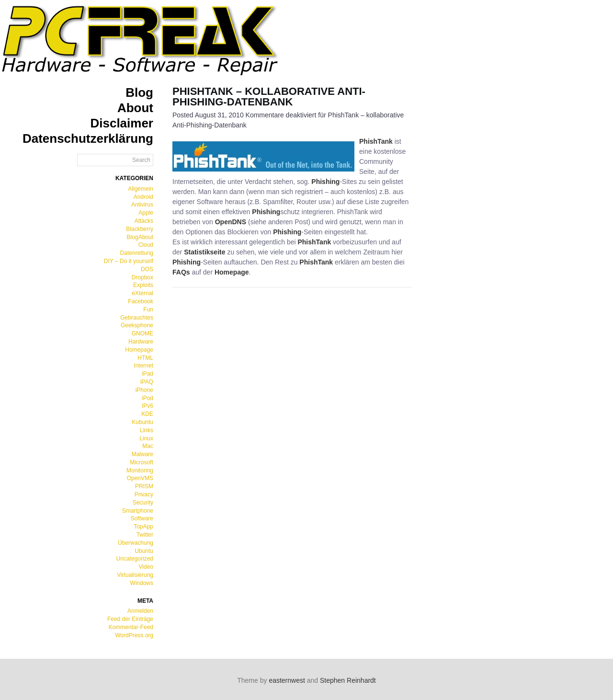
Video (146, 567)
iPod (148, 398)
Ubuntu (144, 551)
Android (143, 197)
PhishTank (376, 141)
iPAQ (147, 382)
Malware (142, 454)
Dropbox (142, 277)
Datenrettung (137, 253)
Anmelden (140, 611)
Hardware (141, 342)
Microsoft (142, 462)
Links (147, 430)
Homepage (139, 350)
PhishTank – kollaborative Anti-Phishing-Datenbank (269, 97)
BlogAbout (140, 237)
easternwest (287, 680)
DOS (147, 269)
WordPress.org (134, 635)
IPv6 (148, 406)
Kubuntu (142, 422)
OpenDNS (231, 222)
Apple (146, 213)
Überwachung (136, 543)
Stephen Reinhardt (348, 680)
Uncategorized (135, 559)
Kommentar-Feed (131, 627)
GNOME (142, 333)
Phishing (325, 182)
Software (142, 518)
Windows (142, 583)
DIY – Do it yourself (129, 261)
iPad (148, 374)
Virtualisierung (135, 575)
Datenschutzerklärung (88, 138)
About (135, 108)
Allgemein (141, 189)
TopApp (143, 527)
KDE (147, 414)
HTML (145, 358)
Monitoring (140, 470)
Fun (148, 310)
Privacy (144, 494)
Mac (148, 446)
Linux (146, 438)
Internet (143, 366)
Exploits (143, 285)
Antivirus (142, 205)
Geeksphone (137, 325)
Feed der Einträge (130, 619)
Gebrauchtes (137, 318)
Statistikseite (204, 252)
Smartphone (138, 511)
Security (143, 503)
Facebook (141, 301)
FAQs (181, 272)
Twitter (145, 535)
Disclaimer (122, 123)
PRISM (144, 486)
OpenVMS (140, 478)
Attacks (144, 221)
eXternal (142, 293)
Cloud (146, 245)
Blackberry (140, 229)
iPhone (144, 390)
